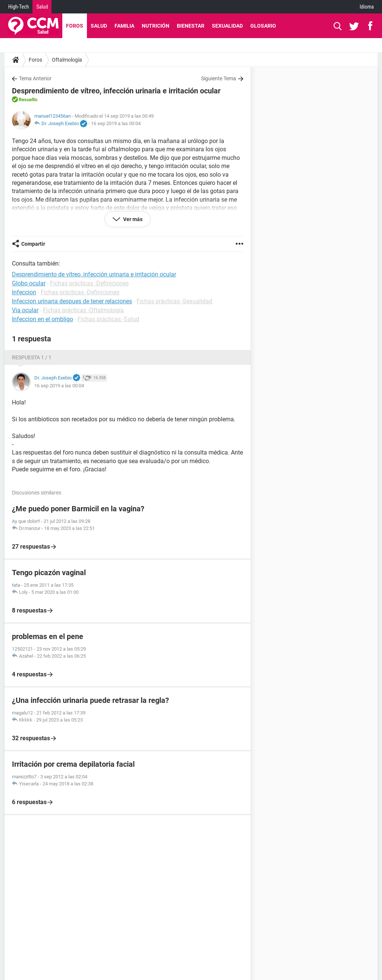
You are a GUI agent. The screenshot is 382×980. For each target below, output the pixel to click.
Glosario (263, 26)
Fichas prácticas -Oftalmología (83, 310)
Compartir (33, 244)
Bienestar (191, 26)
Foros (75, 26)
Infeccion (24, 292)
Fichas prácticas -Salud (108, 319)
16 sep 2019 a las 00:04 (116, 123)
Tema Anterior (35, 78)
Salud (42, 7)
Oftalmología (67, 60)
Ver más (132, 219)
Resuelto (28, 100)
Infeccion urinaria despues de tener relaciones (72, 301)
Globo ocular (29, 283)
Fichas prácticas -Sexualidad (174, 301)
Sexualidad (227, 26)
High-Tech (18, 7)
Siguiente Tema (219, 78)
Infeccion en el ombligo (43, 319)
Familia (124, 26)
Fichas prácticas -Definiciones (89, 283)
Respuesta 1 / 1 (32, 357)
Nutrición (156, 26)
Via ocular (25, 310)
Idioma (367, 7)
